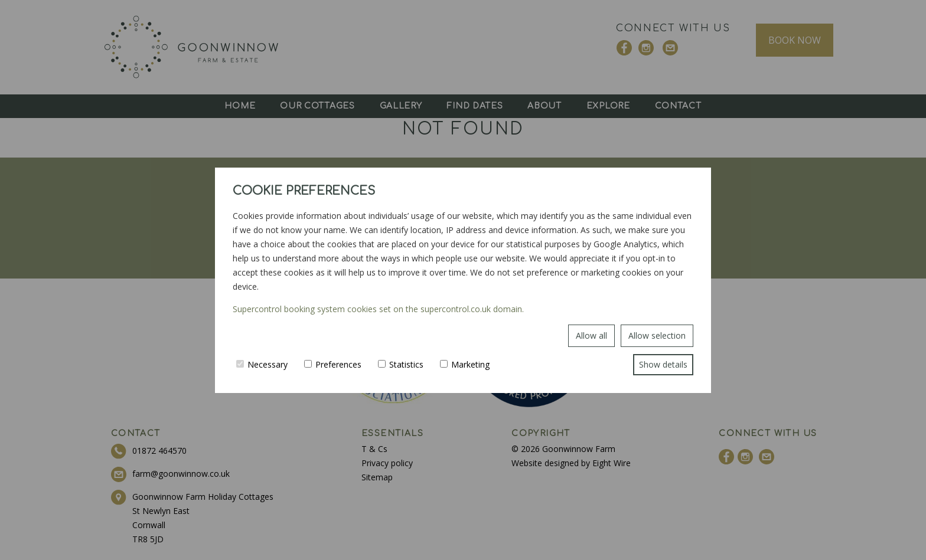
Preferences (333, 364)
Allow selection (657, 335)
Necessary (262, 364)
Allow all (591, 335)
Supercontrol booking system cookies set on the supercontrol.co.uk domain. (378, 309)
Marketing (465, 364)
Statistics (401, 364)
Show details (663, 364)
